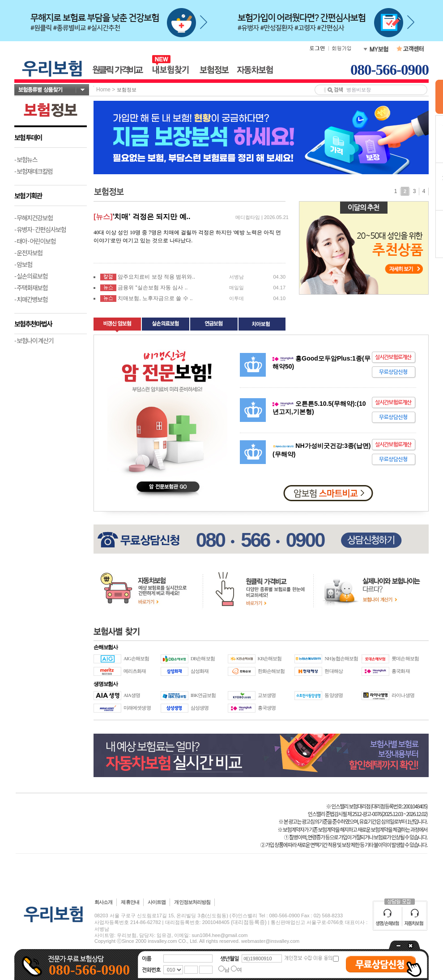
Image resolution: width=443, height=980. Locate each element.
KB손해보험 (270, 658)
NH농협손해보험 (341, 658)
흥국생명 (267, 708)
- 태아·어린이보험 (35, 241)
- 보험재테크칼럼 (34, 171)
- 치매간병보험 (31, 299)
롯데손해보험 (405, 658)
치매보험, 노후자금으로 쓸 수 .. (155, 298)
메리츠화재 (135, 671)
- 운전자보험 (28, 253)
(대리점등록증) (249, 922)
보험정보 (127, 90)
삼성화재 (200, 671)
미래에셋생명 (137, 708)
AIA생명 (132, 695)
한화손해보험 (271, 671)
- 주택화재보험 (31, 288)
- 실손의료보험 (31, 276)
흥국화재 (400, 671)
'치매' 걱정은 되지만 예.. (152, 217)
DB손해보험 (203, 658)
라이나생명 (403, 695)
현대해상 (333, 671)
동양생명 (333, 695)
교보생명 (267, 695)
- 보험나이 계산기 (34, 340)
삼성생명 (200, 708)
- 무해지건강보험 (34, 218)
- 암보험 (23, 264)
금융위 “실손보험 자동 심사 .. (153, 288)
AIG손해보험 (136, 658)
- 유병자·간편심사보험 (40, 229)
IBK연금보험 (203, 695)
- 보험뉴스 (26, 159)
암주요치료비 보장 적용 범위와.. (156, 277)
